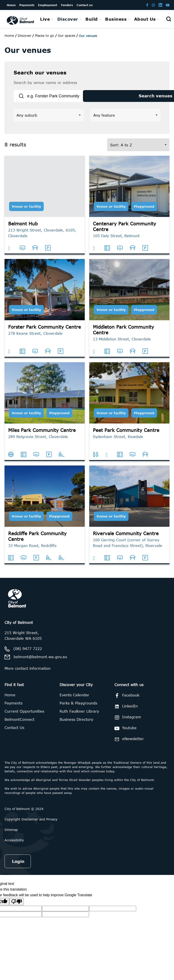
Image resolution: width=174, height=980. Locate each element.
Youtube (125, 732)
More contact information (28, 672)
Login (18, 865)
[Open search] (169, 19)
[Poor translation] (17, 906)
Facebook (126, 699)
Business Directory (76, 724)
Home (9, 36)
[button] (49, 119)
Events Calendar (74, 699)
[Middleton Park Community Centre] (129, 312)
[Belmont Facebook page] (147, 5)
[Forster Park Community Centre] (45, 312)
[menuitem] (47, 19)
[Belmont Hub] (45, 209)
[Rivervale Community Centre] (129, 519)
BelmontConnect (19, 724)
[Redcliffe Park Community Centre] (45, 519)
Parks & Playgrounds (78, 707)
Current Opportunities (24, 715)
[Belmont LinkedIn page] (160, 5)
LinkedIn (125, 710)
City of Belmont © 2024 (24, 813)
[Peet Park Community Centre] (129, 416)
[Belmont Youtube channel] (168, 5)
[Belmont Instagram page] (153, 5)
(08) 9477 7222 (28, 653)
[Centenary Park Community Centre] (129, 209)
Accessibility (14, 844)
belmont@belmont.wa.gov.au (40, 661)
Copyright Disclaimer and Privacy (31, 823)
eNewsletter (128, 743)
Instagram (127, 721)
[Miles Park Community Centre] (45, 416)
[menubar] (100, 19)
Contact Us (14, 732)
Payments (13, 707)
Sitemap (11, 834)
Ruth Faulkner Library (79, 715)
